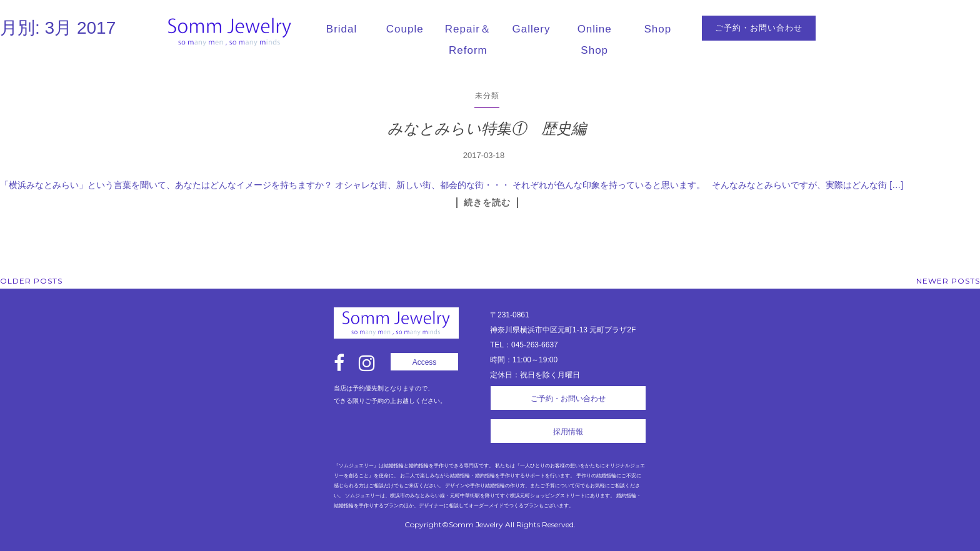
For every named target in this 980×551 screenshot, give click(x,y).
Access (425, 362)
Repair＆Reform (468, 40)
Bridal (342, 29)
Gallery (532, 29)
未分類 (487, 95)
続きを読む (487, 202)
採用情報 (568, 432)
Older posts (31, 281)
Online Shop (595, 40)
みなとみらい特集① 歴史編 (487, 128)
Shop (658, 29)
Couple (405, 29)
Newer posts (948, 281)
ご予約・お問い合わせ (759, 28)
